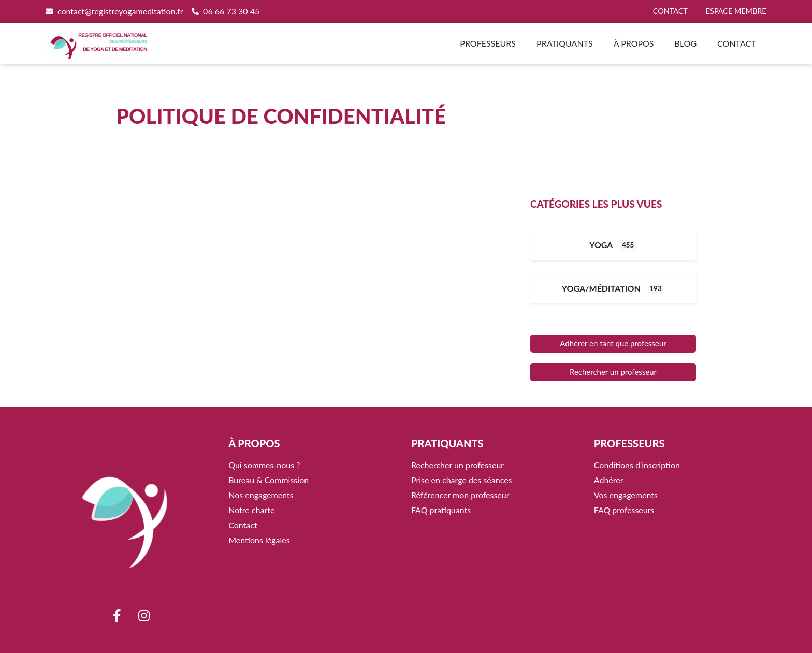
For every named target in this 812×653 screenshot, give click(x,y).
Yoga (601, 245)
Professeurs (488, 43)
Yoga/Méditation (601, 288)
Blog (686, 43)
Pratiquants (565, 43)
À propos (634, 43)
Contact (737, 43)
